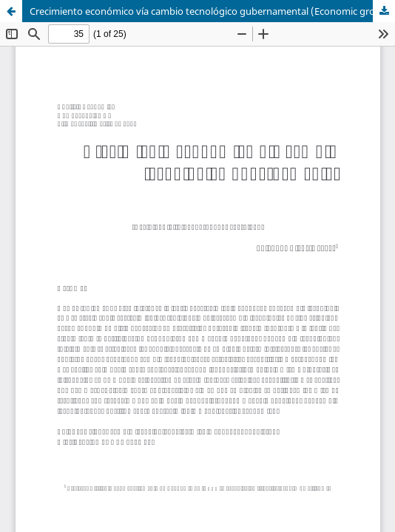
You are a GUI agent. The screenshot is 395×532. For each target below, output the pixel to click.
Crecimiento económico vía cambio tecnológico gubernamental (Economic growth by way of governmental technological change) (212, 11)
